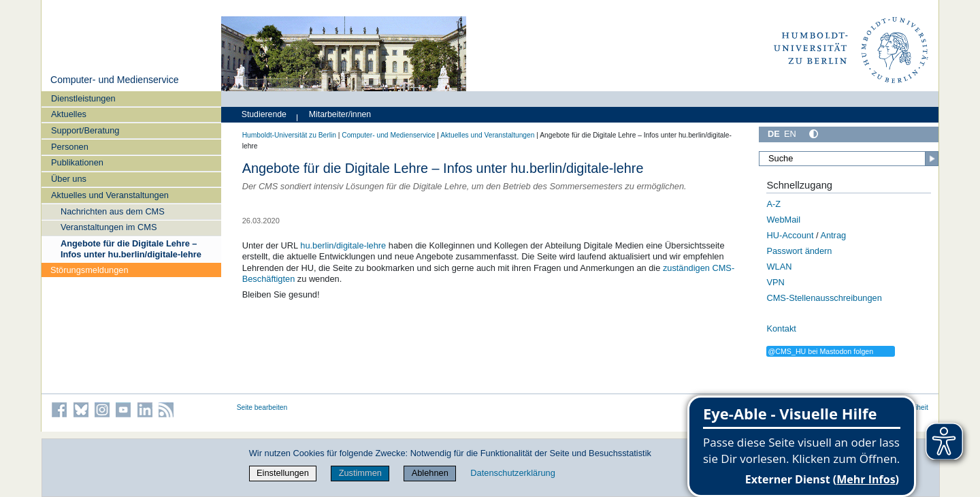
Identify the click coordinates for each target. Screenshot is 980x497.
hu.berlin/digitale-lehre (343, 245)
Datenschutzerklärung (512, 473)
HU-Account (790, 235)
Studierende (264, 114)
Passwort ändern (799, 251)
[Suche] (849, 159)
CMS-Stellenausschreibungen (824, 298)
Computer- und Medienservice (115, 80)
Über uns (69, 179)
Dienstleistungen (83, 98)
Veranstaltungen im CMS (109, 227)
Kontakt (781, 328)
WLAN (779, 267)
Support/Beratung (85, 130)
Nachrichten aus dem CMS (113, 211)
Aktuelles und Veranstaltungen (110, 195)
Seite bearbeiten (262, 407)
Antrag (833, 235)
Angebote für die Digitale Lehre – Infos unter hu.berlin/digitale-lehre (131, 248)
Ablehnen (430, 473)
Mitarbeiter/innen (340, 114)
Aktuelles (69, 114)
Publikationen (77, 162)
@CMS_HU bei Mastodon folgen (820, 351)
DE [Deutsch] (774, 134)
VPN (775, 282)
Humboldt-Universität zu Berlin (289, 135)
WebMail (783, 220)
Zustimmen (360, 473)
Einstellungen (283, 473)
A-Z (773, 204)
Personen (70, 147)
